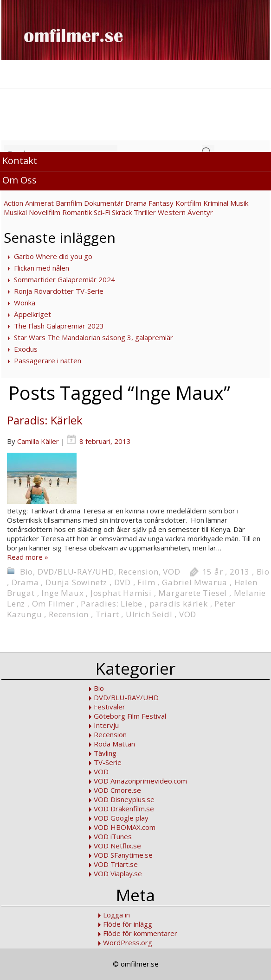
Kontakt (20, 161)
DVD (123, 582)
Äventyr (200, 212)
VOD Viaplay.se (118, 873)
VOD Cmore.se (117, 790)
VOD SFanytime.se (123, 855)
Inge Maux (62, 593)
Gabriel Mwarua (195, 582)
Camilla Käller (38, 441)
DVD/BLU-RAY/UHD (76, 572)
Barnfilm (69, 203)
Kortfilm (188, 203)
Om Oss (19, 180)
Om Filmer (53, 604)
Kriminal (216, 203)
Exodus (26, 349)
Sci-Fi (102, 212)
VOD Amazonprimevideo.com (140, 781)
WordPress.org (128, 942)
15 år (213, 572)
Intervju (106, 725)
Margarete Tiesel (193, 593)
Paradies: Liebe (112, 604)
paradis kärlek (179, 604)
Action (13, 203)
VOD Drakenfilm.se (124, 809)
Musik (239, 203)
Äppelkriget (32, 314)
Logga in (116, 915)
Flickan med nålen (42, 268)
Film (146, 582)
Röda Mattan (114, 744)
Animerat (39, 203)
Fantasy (161, 203)
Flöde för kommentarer (140, 933)
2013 (240, 572)
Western (172, 212)
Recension (138, 572)
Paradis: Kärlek (45, 420)
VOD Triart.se (116, 864)
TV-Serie (108, 762)
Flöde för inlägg (128, 924)
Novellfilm (45, 212)
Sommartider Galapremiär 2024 (65, 279)
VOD (171, 572)
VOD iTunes (113, 836)
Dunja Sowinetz (76, 582)
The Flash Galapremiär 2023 (59, 326)
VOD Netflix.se (117, 846)
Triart (107, 614)
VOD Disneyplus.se (124, 799)
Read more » (28, 557)
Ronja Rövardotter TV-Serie (59, 291)
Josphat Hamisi (121, 593)
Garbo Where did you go (53, 256)
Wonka (25, 303)
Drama (136, 203)
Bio (26, 572)
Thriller (145, 212)
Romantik (77, 212)
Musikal (15, 212)
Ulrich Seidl (149, 614)
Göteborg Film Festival (130, 716)
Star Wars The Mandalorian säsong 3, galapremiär (94, 337)
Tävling (105, 753)
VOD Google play (121, 818)
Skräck (122, 212)
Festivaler (110, 707)
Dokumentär (104, 203)
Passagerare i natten (48, 360)
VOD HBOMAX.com (125, 827)
